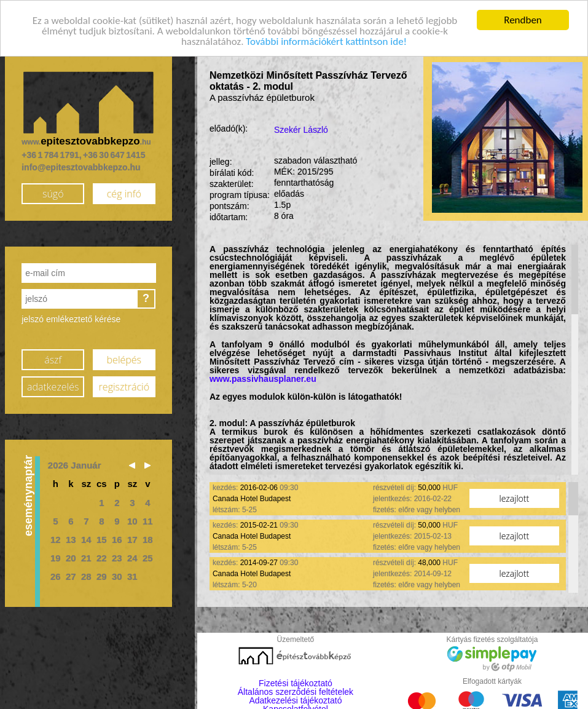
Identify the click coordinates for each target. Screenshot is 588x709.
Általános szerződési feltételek (296, 692)
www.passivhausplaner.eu (263, 379)
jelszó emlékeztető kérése (71, 319)
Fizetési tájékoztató (296, 683)
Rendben (523, 20)
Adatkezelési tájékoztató (295, 700)
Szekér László (301, 130)
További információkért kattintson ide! (326, 41)
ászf (53, 359)
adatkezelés (53, 386)
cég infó (124, 193)
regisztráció (124, 386)
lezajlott (515, 498)
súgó (53, 193)
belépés (124, 359)
